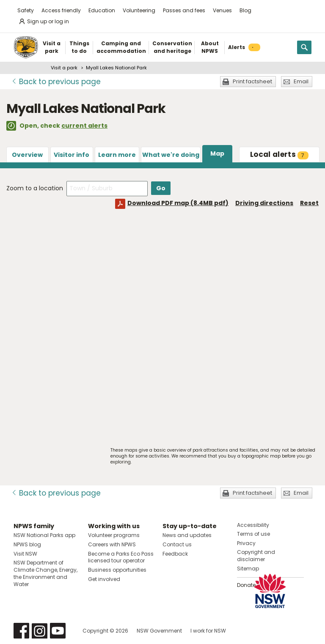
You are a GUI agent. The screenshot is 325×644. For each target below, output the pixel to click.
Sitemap (248, 569)
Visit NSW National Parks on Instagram (40, 631)
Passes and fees (184, 10)
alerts (279, 154)
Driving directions (264, 203)
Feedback (175, 554)
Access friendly (61, 10)
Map (217, 153)
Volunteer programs (114, 535)
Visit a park (64, 68)
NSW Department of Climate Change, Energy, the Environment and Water (45, 573)
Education (102, 10)
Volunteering (139, 10)
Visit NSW (25, 554)
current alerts (84, 126)
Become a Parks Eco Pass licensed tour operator (121, 557)
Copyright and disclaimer (256, 556)
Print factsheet (252, 81)
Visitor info (72, 155)
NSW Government (159, 631)
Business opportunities (117, 570)
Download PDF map (178, 203)
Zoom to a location (35, 188)
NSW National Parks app (44, 535)
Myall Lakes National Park (116, 68)
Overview (27, 155)
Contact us (177, 544)
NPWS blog (27, 544)
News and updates (187, 535)
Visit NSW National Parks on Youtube (58, 631)
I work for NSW (208, 631)
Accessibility (253, 525)
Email (301, 81)
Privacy (246, 543)
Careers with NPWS (112, 544)
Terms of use (253, 534)
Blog (245, 10)
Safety (26, 10)
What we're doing (171, 155)
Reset (309, 203)
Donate (246, 585)
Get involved (104, 579)
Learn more (117, 155)
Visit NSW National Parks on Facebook (21, 631)
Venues (222, 10)
